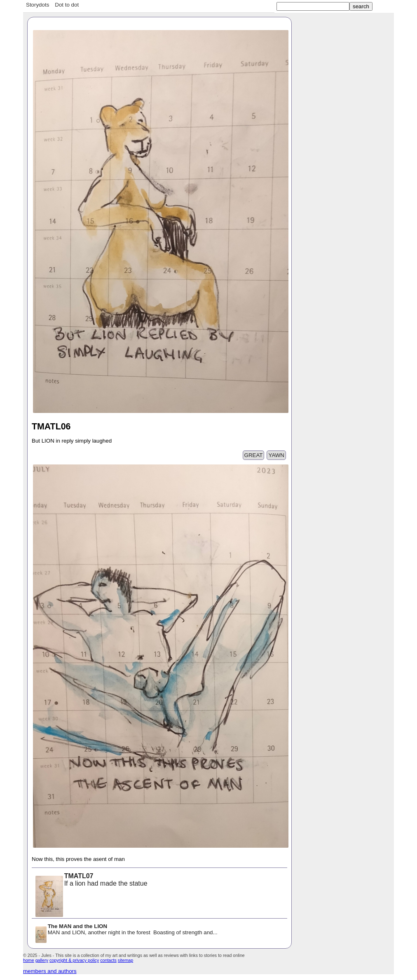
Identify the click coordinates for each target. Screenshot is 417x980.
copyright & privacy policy (74, 960)
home (29, 960)
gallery (42, 960)
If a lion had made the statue (91, 880)
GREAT (254, 455)
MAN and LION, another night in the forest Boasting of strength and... (126, 930)
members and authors (50, 971)
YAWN (276, 455)
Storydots (37, 5)
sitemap (125, 960)
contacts (108, 960)
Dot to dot (67, 5)
